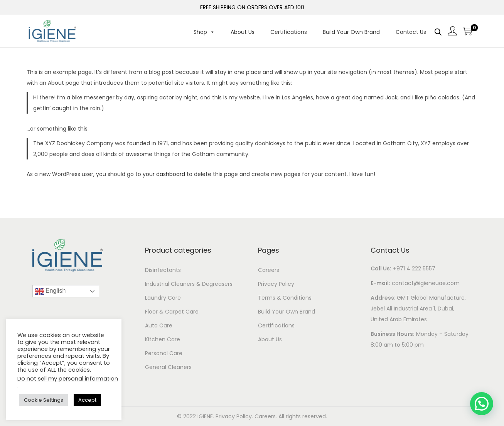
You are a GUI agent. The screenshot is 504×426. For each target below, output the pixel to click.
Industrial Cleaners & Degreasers (189, 284)
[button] (482, 404)
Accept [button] (87, 400)
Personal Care (164, 353)
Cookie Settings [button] (44, 400)
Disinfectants (163, 270)
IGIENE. (206, 416)
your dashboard (164, 174)
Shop (204, 32)
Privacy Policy (276, 284)
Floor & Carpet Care (172, 312)
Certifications (289, 32)
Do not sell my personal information (68, 379)
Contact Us (411, 32)
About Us (243, 32)
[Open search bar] (438, 32)
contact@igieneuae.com (426, 283)
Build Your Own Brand (351, 32)
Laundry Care (163, 298)
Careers (269, 270)
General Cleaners (168, 367)
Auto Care (159, 325)
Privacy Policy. (235, 416)
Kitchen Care (163, 339)
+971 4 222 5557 (414, 268)
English (50, 291)
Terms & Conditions (285, 298)
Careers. (266, 416)
